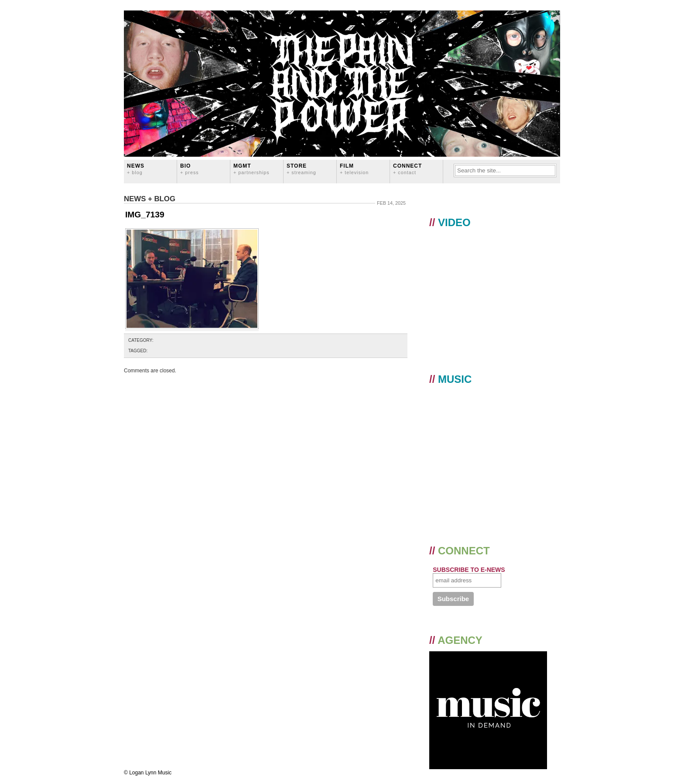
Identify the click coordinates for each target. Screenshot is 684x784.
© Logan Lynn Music (148, 773)
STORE (301, 169)
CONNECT (407, 169)
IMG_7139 (145, 215)
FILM (354, 169)
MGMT (251, 169)
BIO (190, 169)
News (136, 169)
